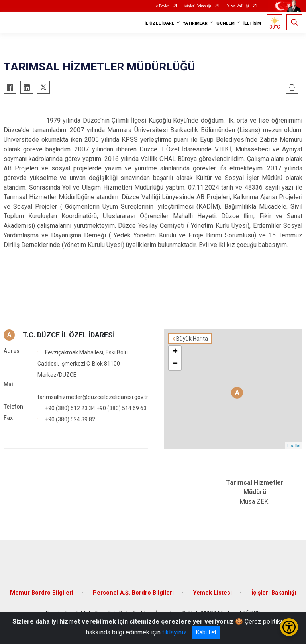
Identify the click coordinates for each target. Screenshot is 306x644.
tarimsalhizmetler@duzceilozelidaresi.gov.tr (93, 397)
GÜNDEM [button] (226, 23)
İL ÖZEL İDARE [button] (159, 23)
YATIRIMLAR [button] (195, 23)
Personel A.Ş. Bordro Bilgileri (133, 593)
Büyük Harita (192, 339)
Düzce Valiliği (238, 6)
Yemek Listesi (213, 593)
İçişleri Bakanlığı (198, 6)
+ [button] (175, 352)
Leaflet (294, 446)
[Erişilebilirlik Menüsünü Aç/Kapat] (289, 627)
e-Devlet (163, 6)
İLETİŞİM (252, 23)
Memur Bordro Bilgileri (42, 593)
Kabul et (206, 632)
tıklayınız (175, 632)
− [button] (175, 364)
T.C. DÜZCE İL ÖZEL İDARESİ (69, 335)
